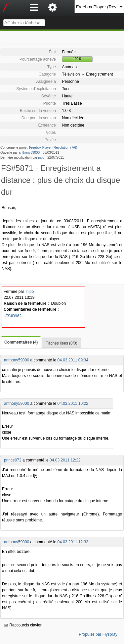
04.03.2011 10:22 (73, 403)
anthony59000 (29, 153)
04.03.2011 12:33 (73, 542)
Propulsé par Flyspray (98, 634)
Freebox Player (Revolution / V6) (53, 148)
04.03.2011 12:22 (65, 460)
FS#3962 (13, 316)
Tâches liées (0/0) (61, 343)
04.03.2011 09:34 (73, 360)
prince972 (13, 460)
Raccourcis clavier (23, 625)
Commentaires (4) (21, 342)
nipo (41, 158)
